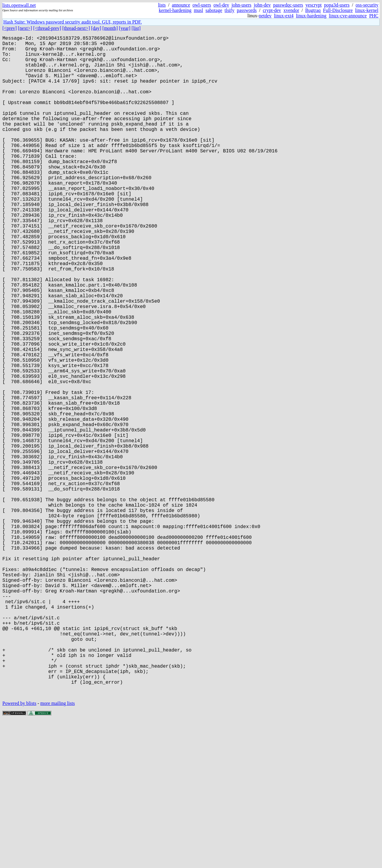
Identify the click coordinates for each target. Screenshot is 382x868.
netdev (265, 16)
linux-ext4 (284, 16)
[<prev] (10, 28)
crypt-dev (272, 10)
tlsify (229, 10)
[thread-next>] (76, 28)
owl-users (202, 5)
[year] (125, 28)
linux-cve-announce (348, 16)
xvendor (291, 10)
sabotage (214, 10)
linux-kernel (367, 10)
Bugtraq (313, 10)
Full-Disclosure (338, 10)
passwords (247, 10)
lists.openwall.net (19, 5)
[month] (110, 28)
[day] (96, 28)
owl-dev (221, 5)
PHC (374, 16)
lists (162, 5)
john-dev (262, 5)
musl (198, 10)
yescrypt (314, 5)
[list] (136, 28)
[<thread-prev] (47, 28)
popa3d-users (337, 5)
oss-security (367, 5)
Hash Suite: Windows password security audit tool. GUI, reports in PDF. (73, 22)
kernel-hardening (175, 10)
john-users (242, 5)
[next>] (25, 28)
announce (181, 5)
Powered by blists (19, 850)
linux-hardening (311, 16)
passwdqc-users (288, 5)
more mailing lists (58, 850)
